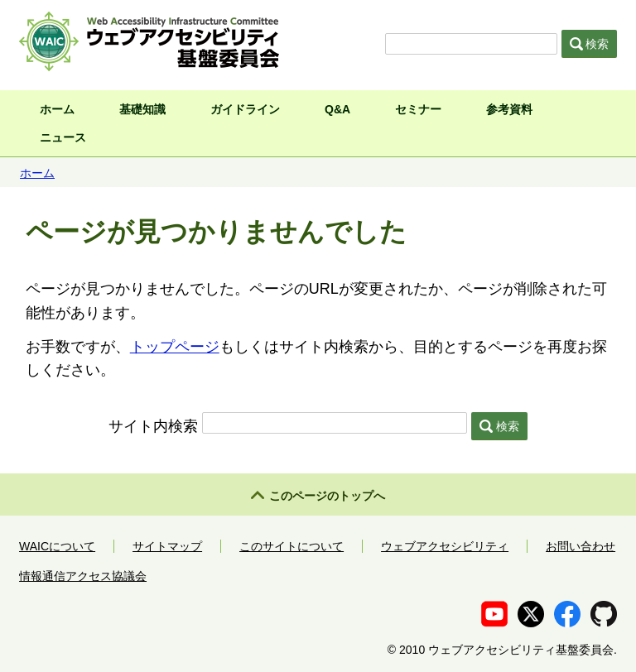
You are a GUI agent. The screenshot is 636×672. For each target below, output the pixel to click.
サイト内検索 (153, 426)
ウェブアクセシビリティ (445, 546)
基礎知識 (142, 109)
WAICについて (57, 546)
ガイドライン (245, 109)
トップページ (175, 347)
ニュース (63, 137)
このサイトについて (291, 546)
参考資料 (509, 109)
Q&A (337, 109)
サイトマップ (167, 546)
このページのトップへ (327, 496)
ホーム (57, 109)
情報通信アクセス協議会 (83, 576)
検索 (590, 44)
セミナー (418, 109)
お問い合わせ (581, 546)
